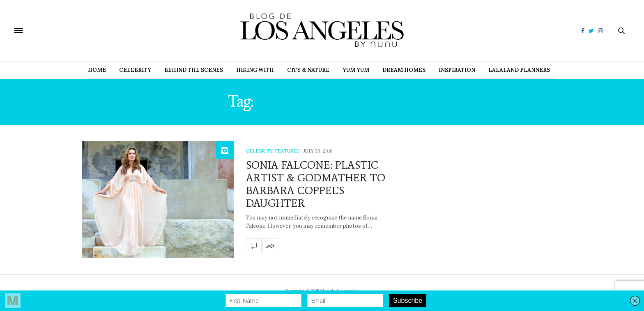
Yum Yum (356, 70)
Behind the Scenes (194, 70)
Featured (287, 151)
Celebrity (135, 70)
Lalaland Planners (519, 70)
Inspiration (457, 70)
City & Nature (308, 70)
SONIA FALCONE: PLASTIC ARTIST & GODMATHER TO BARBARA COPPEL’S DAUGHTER (316, 184)
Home (97, 70)
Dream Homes (404, 70)
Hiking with (255, 70)
